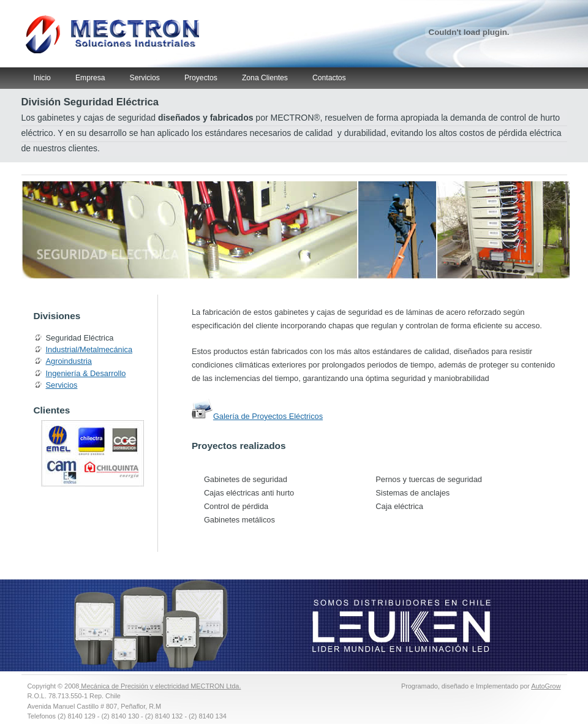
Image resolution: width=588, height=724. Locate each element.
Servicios (145, 78)
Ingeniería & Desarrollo (86, 373)
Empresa (90, 78)
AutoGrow (546, 686)
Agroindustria (69, 361)
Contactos (329, 78)
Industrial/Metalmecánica (89, 349)
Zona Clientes (265, 78)
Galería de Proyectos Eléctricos (268, 416)
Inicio (42, 78)
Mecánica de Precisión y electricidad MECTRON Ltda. (160, 686)
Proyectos (201, 78)
